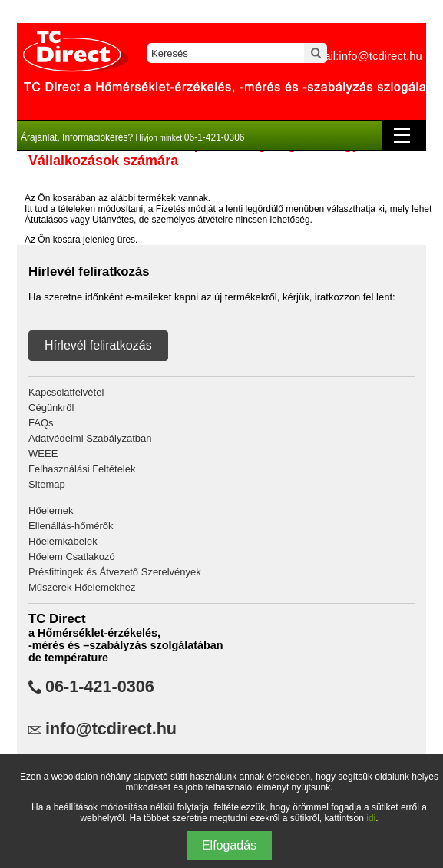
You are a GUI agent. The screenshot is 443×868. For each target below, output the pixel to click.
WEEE (43, 454)
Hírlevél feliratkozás (98, 345)
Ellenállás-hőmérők (71, 526)
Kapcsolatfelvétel (66, 392)
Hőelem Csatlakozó (72, 557)
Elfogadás (229, 845)
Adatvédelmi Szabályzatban (90, 438)
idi (371, 818)
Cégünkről (51, 407)
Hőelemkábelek (63, 541)
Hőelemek (51, 510)
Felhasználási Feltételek (82, 469)
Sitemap (47, 484)
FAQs (41, 423)
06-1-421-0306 (100, 687)
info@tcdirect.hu (111, 729)
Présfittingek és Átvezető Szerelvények (115, 572)
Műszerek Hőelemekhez (82, 587)
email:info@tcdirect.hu (365, 56)
